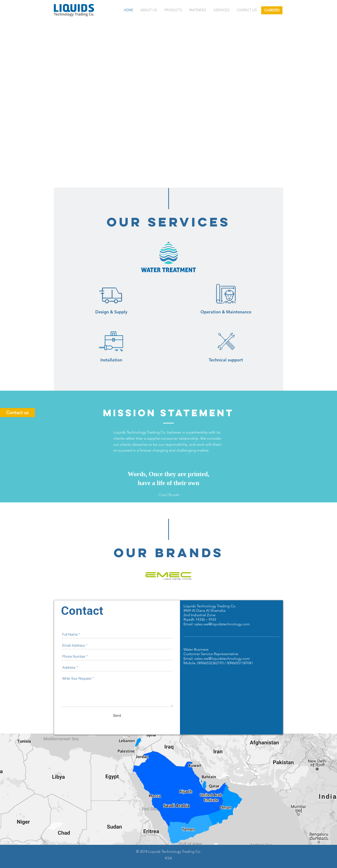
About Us (149, 10)
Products (173, 10)
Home (129, 10)
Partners (198, 10)
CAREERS (272, 10)
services (222, 10)
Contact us (247, 10)
